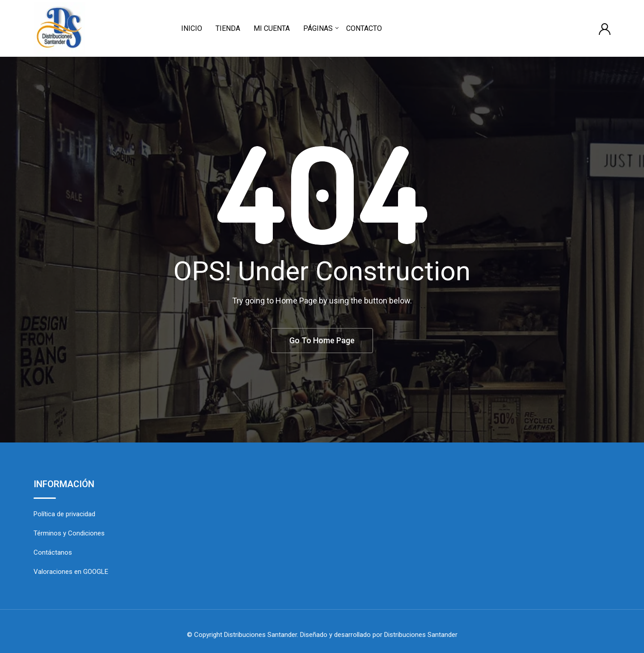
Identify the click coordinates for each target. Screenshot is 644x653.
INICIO (192, 28)
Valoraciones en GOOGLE (71, 572)
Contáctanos (53, 552)
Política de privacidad (64, 514)
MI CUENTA (272, 28)
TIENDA (228, 28)
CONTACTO (364, 28)
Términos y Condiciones (69, 533)
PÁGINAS (318, 28)
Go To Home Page (322, 340)
